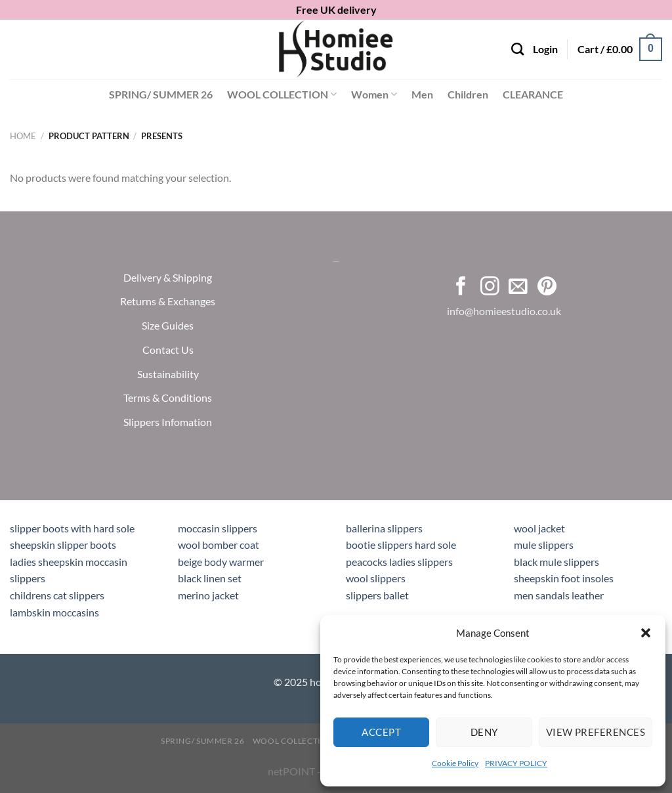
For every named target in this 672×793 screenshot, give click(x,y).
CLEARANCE (533, 94)
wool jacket (539, 528)
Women (374, 95)
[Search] (517, 49)
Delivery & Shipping (168, 277)
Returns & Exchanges (168, 301)
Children (468, 94)
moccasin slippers (218, 528)
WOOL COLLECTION (282, 95)
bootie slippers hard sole (401, 545)
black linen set (210, 578)
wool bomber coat (219, 545)
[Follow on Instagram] (490, 287)
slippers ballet (377, 595)
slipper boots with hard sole (72, 528)
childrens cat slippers (57, 595)
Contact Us (168, 349)
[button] (646, 633)
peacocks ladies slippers (399, 562)
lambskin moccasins (54, 612)
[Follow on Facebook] (461, 287)
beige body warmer (221, 562)
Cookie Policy (455, 763)
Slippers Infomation (168, 422)
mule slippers (544, 545)
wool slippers (376, 578)
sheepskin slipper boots (63, 545)
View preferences (596, 732)
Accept (381, 732)
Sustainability (168, 373)
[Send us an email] (518, 287)
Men (422, 94)
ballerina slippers (384, 528)
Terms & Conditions (168, 397)
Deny (484, 732)
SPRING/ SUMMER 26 (161, 94)
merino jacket (208, 595)
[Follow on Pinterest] (547, 287)
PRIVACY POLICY (516, 763)
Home (23, 136)
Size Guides (168, 325)
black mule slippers (556, 562)
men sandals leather (559, 595)
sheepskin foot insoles (564, 578)
